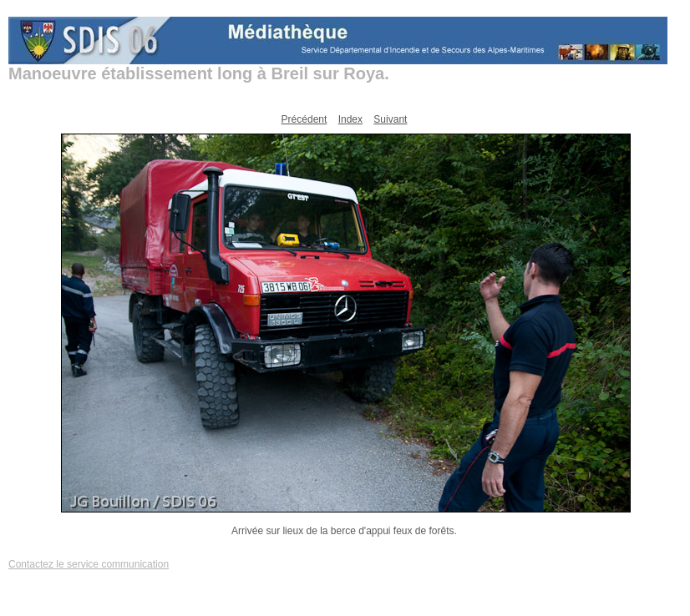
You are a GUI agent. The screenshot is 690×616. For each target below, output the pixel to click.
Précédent (304, 119)
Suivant (390, 119)
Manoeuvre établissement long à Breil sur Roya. (199, 73)
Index (350, 119)
